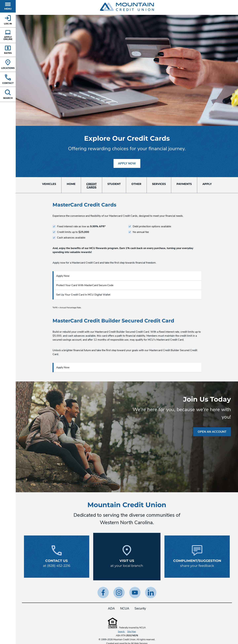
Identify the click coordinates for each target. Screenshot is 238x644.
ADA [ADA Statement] (111, 609)
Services (159, 184)
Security (140, 609)
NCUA (125, 609)
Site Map (132, 632)
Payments (184, 184)
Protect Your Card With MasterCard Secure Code (85, 285)
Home (71, 184)
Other (136, 184)
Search (121, 632)
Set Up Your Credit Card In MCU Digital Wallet (83, 295)
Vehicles (49, 184)
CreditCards (91, 186)
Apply (207, 184)
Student (114, 184)
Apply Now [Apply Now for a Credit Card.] (129, 162)
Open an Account (212, 432)
